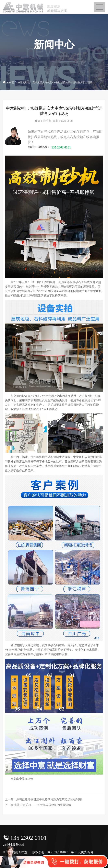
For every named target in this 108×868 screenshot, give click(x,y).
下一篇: (38, 805)
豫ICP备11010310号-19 (62, 852)
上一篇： (43, 799)
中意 (12, 82)
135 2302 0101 (28, 838)
